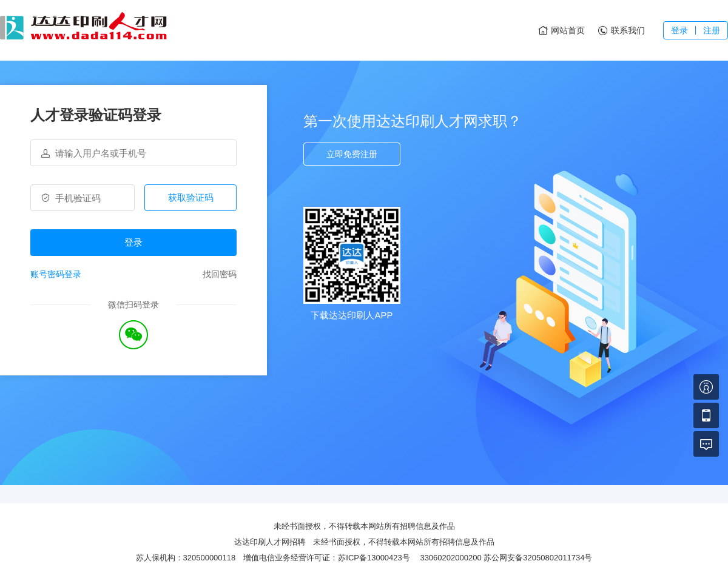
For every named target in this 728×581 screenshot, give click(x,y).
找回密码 (220, 274)
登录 (679, 30)
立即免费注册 (352, 154)
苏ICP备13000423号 (374, 558)
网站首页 (561, 31)
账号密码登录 (56, 274)
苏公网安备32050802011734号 (538, 558)
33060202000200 (450, 558)
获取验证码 (191, 197)
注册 (712, 30)
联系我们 (621, 31)
